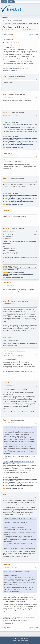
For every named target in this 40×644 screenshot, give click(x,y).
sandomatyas (7, 153)
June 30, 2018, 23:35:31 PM (9, 231)
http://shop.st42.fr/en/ (17, 148)
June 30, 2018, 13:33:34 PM (9, 213)
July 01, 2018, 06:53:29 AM (9, 286)
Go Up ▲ (26, 638)
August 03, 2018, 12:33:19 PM (9, 497)
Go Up (3, 628)
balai (4, 76)
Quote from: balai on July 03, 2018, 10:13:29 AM (18, 572)
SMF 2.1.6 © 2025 (16, 640)
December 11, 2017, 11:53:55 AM (10, 181)
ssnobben (6, 565)
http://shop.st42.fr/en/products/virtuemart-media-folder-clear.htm (20, 141)
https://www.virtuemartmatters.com (11, 70)
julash (5, 494)
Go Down (4, 35)
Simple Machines (24, 640)
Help (13, 638)
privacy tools (6, 315)
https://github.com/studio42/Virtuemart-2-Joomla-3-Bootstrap (19, 465)
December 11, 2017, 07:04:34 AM (10, 156)
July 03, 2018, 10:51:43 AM (9, 386)
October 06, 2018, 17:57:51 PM (10, 567)
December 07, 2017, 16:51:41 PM (10, 115)
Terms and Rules (19, 638)
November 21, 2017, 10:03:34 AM (12, 42)
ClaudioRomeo (8, 39)
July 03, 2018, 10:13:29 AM (9, 354)
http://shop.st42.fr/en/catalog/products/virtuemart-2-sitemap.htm (20, 138)
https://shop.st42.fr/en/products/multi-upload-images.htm (18, 462)
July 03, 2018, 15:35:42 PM (9, 423)
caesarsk (6, 210)
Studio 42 (6, 113)
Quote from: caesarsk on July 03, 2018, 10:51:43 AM (19, 427)
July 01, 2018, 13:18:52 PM (9, 306)
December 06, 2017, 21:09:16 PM (10, 97)
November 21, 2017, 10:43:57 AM (10, 79)
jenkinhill (6, 301)
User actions (34, 35)
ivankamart (7, 283)
